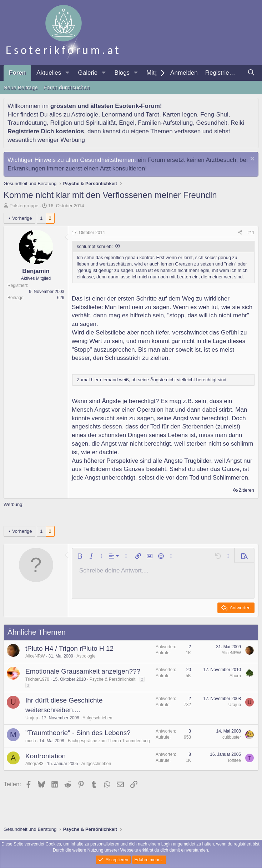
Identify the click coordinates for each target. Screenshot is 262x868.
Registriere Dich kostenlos (46, 131)
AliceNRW (35, 656)
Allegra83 (34, 764)
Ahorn (235, 676)
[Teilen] (240, 233)
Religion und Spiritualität (83, 123)
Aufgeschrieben (97, 718)
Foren (17, 73)
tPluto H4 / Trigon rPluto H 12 (69, 648)
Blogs (122, 73)
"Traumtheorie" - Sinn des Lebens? (78, 733)
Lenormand (117, 115)
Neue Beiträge (21, 87)
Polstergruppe (24, 206)
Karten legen (180, 115)
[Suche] (251, 73)
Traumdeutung (27, 123)
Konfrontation (46, 756)
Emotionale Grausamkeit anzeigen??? (83, 671)
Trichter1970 (37, 679)
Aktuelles (49, 73)
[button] (67, 73)
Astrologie (85, 115)
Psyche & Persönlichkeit (113, 679)
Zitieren (246, 490)
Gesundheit (212, 123)
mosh (31, 741)
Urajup (32, 718)
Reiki (237, 123)
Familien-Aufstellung (165, 123)
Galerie (88, 73)
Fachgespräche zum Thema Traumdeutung (109, 741)
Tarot (152, 115)
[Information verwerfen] (251, 160)
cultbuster (232, 737)
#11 (251, 233)
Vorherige (22, 218)
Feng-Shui (214, 115)
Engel (127, 123)
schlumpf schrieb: (95, 246)
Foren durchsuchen (67, 87)
